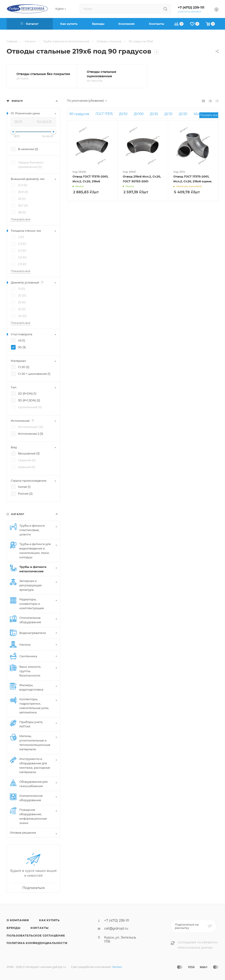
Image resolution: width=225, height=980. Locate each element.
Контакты (40, 928)
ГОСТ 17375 (104, 114)
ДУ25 (154, 114)
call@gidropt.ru (116, 928)
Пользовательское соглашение (36, 936)
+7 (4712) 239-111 (191, 7)
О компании (18, 920)
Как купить (49, 920)
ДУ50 (123, 114)
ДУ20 (183, 114)
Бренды (14, 928)
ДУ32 (168, 114)
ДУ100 (139, 114)
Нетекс (117, 967)
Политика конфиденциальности (37, 943)
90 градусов (79, 114)
